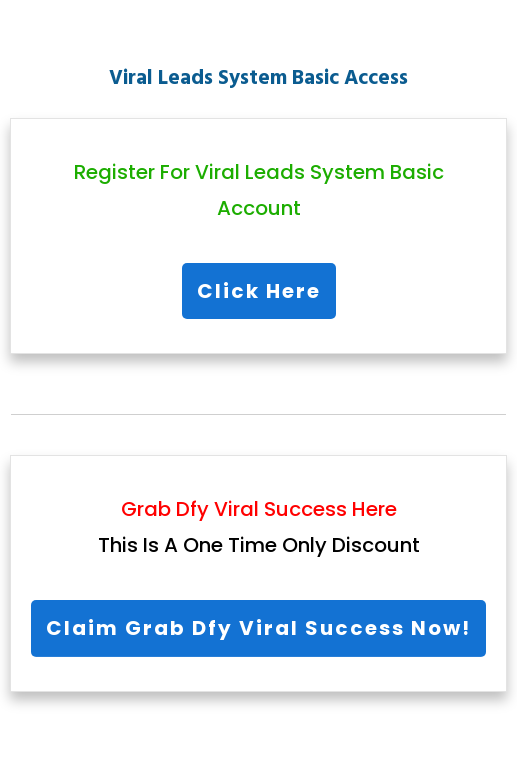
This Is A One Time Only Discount (259, 545)
